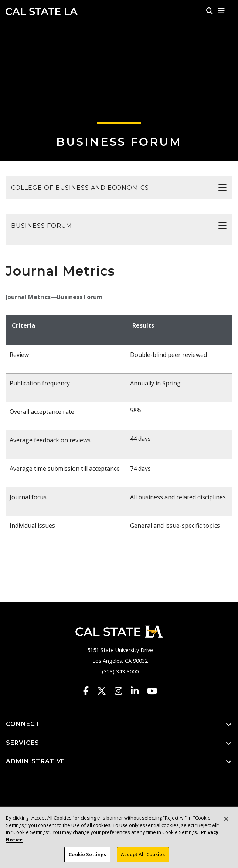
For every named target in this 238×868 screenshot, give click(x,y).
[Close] (226, 822)
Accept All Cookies (143, 858)
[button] (222, 11)
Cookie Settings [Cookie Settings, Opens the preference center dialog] (87, 858)
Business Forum (119, 142)
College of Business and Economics (80, 188)
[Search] (210, 11)
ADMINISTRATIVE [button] (119, 762)
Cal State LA (42, 11)
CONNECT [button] (119, 724)
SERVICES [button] (119, 743)
